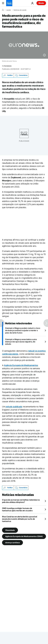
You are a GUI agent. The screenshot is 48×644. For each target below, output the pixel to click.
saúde (9, 10)
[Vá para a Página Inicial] (9, 3)
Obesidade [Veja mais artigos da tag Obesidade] (10, 530)
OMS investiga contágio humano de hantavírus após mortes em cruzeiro (17, 509)
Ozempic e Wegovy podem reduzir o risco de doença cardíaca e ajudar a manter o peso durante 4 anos (23, 330)
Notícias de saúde (20, 10)
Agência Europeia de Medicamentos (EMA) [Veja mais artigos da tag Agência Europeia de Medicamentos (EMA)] (24, 536)
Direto (41, 3)
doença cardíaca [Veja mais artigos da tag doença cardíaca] (12, 542)
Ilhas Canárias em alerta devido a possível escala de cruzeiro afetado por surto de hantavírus (20, 519)
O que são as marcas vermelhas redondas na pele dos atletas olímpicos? (21, 501)
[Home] (3, 10)
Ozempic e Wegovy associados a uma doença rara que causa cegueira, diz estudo (21, 342)
